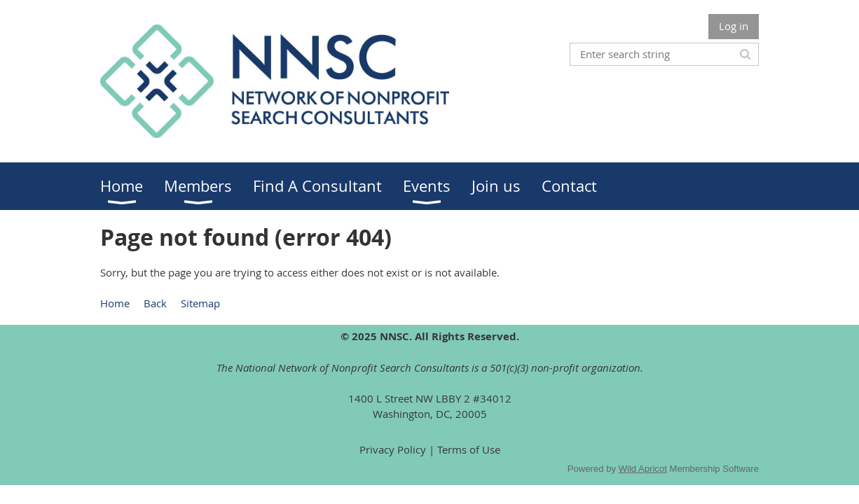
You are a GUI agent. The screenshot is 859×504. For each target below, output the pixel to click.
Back (155, 303)
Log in (734, 26)
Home (115, 303)
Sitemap (200, 303)
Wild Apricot (643, 469)
